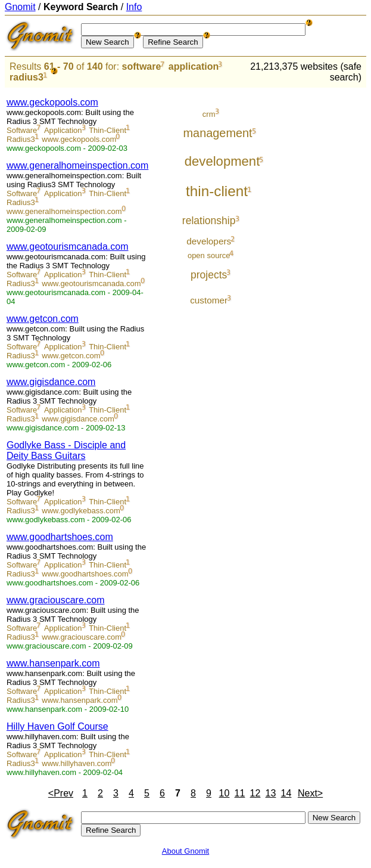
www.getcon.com (43, 319)
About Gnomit (186, 851)
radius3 (26, 77)
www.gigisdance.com (51, 382)
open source (209, 255)
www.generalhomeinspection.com (77, 165)
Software (22, 130)
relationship (209, 221)
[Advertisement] (322, 268)
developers (209, 241)
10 (225, 793)
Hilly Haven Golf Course (57, 726)
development (222, 161)
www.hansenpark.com (53, 663)
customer (209, 300)
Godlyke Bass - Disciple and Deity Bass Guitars (66, 450)
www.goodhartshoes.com (60, 537)
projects (209, 275)
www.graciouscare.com (56, 600)
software (142, 66)
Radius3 (21, 139)
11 (240, 793)
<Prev (61, 793)
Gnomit (20, 7)
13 (271, 793)
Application (63, 130)
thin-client (217, 191)
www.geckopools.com (52, 102)
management (218, 133)
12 (255, 793)
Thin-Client (107, 130)
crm (209, 114)
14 (286, 793)
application (194, 66)
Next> (310, 793)
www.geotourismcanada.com (68, 247)
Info (134, 7)
